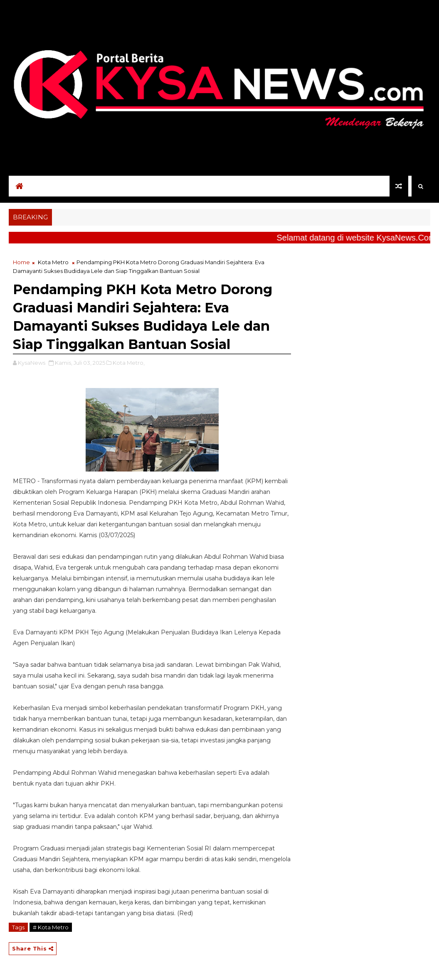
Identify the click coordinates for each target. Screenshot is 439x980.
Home (21, 262)
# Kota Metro (51, 927)
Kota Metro (53, 262)
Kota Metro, (129, 363)
